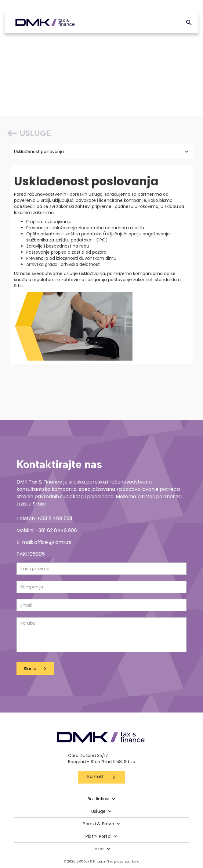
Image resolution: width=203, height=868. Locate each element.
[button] (101, 152)
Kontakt (96, 777)
